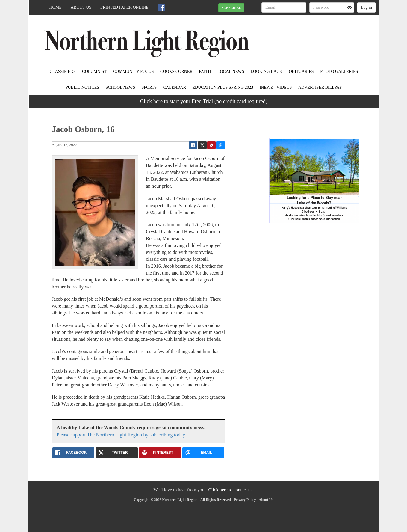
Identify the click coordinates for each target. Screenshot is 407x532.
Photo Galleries (339, 71)
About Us (81, 7)
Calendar (175, 87)
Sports (149, 87)
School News (121, 87)
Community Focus (134, 71)
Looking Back (267, 71)
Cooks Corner (176, 71)
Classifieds (63, 71)
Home (56, 7)
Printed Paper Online (124, 7)
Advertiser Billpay (320, 87)
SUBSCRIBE (231, 8)
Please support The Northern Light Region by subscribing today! (122, 435)
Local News (231, 71)
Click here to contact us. (231, 490)
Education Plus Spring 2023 (223, 87)
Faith (205, 71)
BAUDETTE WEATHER (324, 36)
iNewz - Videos (276, 87)
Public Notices (82, 87)
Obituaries (301, 71)
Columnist (94, 71)
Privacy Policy (245, 500)
